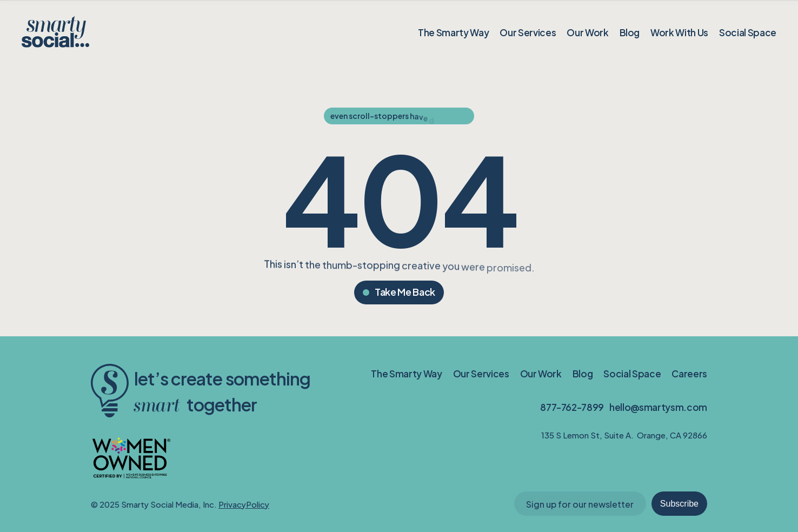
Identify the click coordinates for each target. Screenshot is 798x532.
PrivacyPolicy (244, 504)
